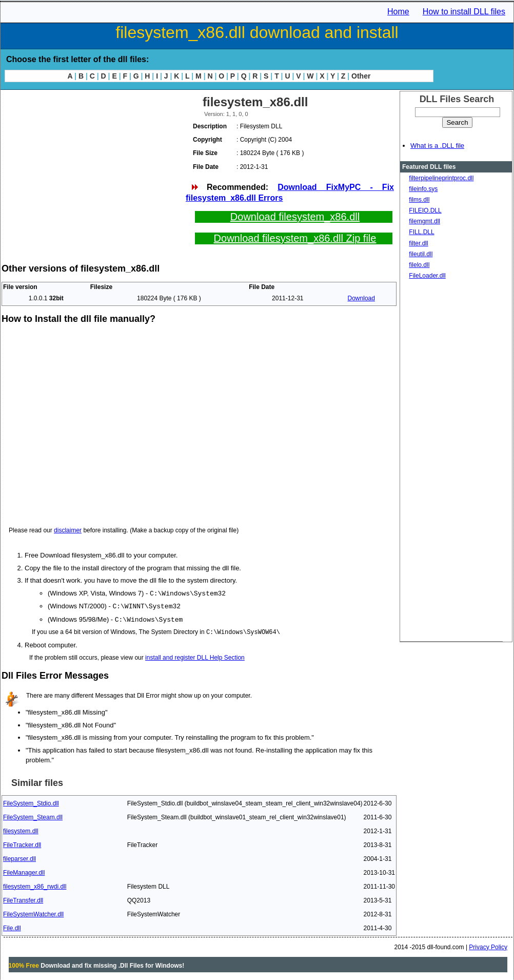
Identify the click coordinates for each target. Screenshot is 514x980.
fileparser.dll (19, 857)
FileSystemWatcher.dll (33, 913)
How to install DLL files (464, 12)
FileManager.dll (24, 871)
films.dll (419, 200)
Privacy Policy (488, 946)
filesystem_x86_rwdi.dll (35, 885)
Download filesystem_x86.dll (295, 217)
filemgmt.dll (424, 221)
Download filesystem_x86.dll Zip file (295, 238)
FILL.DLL (421, 232)
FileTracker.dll (22, 843)
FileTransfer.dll (23, 899)
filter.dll (418, 243)
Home (398, 12)
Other (361, 76)
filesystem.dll (21, 830)
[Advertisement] (93, 164)
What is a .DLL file (437, 146)
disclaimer (68, 530)
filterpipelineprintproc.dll (441, 178)
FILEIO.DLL (425, 210)
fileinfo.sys (423, 189)
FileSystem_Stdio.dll (31, 802)
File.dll (12, 927)
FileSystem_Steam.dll (33, 816)
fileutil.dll (421, 254)
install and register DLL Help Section (195, 656)
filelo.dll (419, 265)
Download (361, 298)
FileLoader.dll (427, 276)
